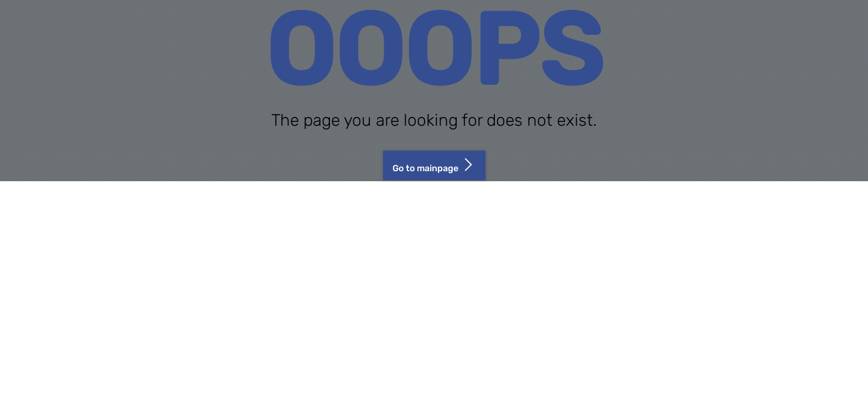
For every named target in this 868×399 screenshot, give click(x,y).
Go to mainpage (434, 165)
